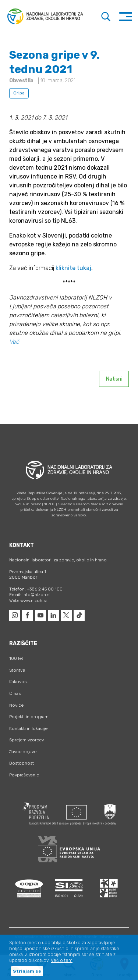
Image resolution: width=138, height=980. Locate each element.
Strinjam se (27, 971)
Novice (16, 705)
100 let (16, 658)
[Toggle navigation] (126, 16)
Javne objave (23, 752)
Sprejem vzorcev (26, 740)
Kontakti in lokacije (28, 728)
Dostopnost (22, 763)
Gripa (19, 93)
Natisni (114, 379)
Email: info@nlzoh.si (30, 595)
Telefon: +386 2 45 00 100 (36, 589)
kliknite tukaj (73, 268)
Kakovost (19, 682)
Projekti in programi (29, 717)
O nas (15, 693)
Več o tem (62, 960)
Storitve (17, 670)
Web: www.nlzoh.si (28, 600)
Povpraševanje (24, 775)
